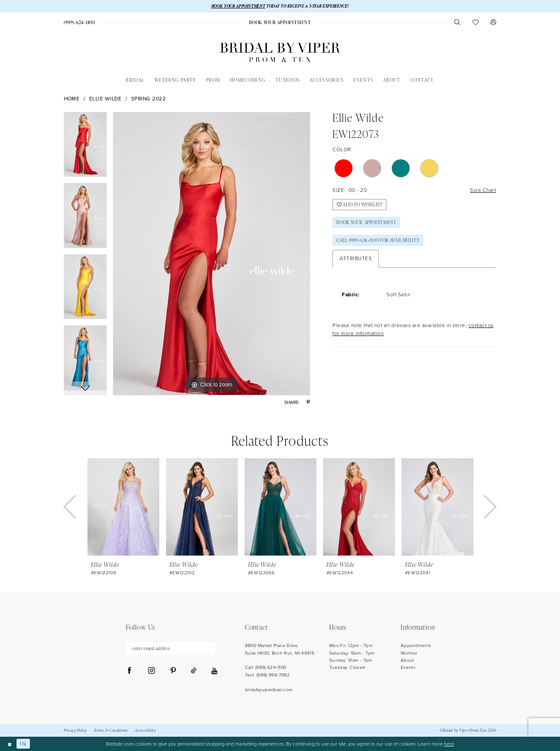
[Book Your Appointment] (280, 22)
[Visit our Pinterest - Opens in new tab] (173, 671)
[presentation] (123, 507)
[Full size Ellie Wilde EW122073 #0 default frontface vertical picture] (212, 254)
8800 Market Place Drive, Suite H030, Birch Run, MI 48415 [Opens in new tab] (280, 649)
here (449, 744)
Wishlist (409, 653)
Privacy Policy (75, 730)
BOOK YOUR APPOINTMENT (239, 6)
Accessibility (145, 730)
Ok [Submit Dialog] (23, 744)
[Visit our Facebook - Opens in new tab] (130, 671)
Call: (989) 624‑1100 (266, 667)
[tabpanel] (85, 148)
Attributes (356, 259)
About (407, 660)
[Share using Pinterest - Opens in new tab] (308, 402)
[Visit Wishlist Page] (475, 22)
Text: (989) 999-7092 (267, 675)
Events (408, 667)
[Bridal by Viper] (280, 52)
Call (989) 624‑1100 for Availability (378, 241)
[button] (494, 22)
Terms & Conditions (111, 730)
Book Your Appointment (366, 223)
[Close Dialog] (10, 744)
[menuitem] (79, 22)
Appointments (416, 645)
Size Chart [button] (483, 191)
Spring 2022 (149, 99)
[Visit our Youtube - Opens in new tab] (214, 671)
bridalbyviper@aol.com (269, 690)
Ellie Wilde (106, 99)
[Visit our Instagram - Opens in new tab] (151, 671)
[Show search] (458, 22)
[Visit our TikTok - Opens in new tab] (194, 671)
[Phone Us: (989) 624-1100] (79, 22)
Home (72, 99)
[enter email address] (170, 649)
